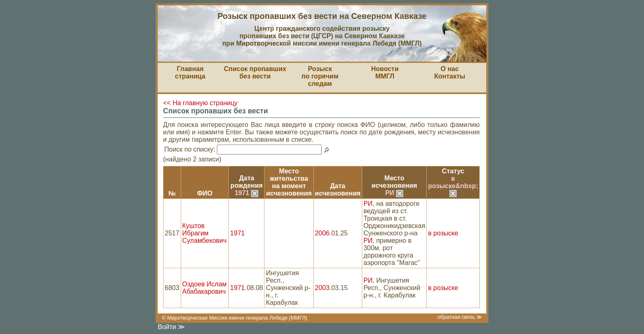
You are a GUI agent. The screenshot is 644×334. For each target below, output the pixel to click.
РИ (394, 193)
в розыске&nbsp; (453, 186)
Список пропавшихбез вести (255, 73)
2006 (322, 233)
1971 (246, 193)
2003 (322, 288)
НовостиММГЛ (385, 73)
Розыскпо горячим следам (320, 76)
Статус (453, 171)
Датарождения (247, 182)
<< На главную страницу (200, 103)
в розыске (443, 233)
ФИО (205, 193)
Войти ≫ (171, 327)
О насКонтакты (450, 73)
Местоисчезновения (394, 182)
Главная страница (190, 73)
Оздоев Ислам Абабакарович (205, 288)
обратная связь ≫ (460, 317)
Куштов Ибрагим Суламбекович (205, 233)
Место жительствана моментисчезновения (289, 182)
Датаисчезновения (338, 190)
